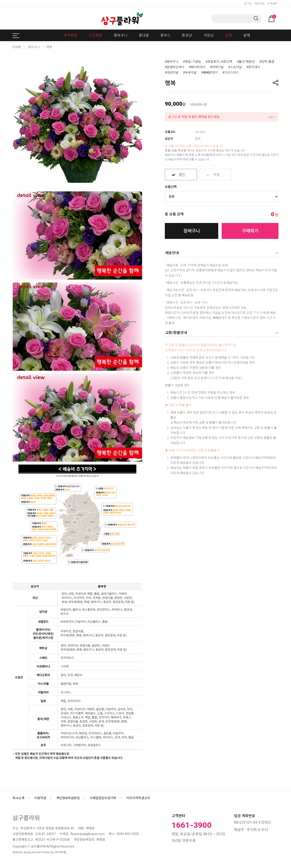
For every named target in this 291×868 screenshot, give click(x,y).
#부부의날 (190, 73)
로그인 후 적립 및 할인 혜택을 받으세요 (194, 117)
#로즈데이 (253, 67)
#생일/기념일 (192, 62)
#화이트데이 (197, 67)
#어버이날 (217, 67)
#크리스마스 (231, 73)
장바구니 (192, 231)
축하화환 (70, 35)
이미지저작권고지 (138, 798)
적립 (216, 173)
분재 (247, 35)
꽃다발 (144, 35)
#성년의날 (172, 73)
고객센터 (272, 4)
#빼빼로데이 (209, 73)
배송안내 (172, 253)
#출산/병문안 (246, 62)
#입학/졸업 (267, 62)
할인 (182, 173)
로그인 (248, 4)
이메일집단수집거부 (103, 798)
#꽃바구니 (172, 62)
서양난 (209, 35)
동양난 (187, 35)
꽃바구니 (120, 35)
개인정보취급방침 (68, 798)
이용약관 (40, 798)
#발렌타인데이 (175, 67)
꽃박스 (165, 35)
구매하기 (250, 231)
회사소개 (18, 798)
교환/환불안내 (176, 333)
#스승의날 (235, 67)
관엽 (228, 35)
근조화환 (95, 35)
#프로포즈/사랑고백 (219, 62)
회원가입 (259, 4)
